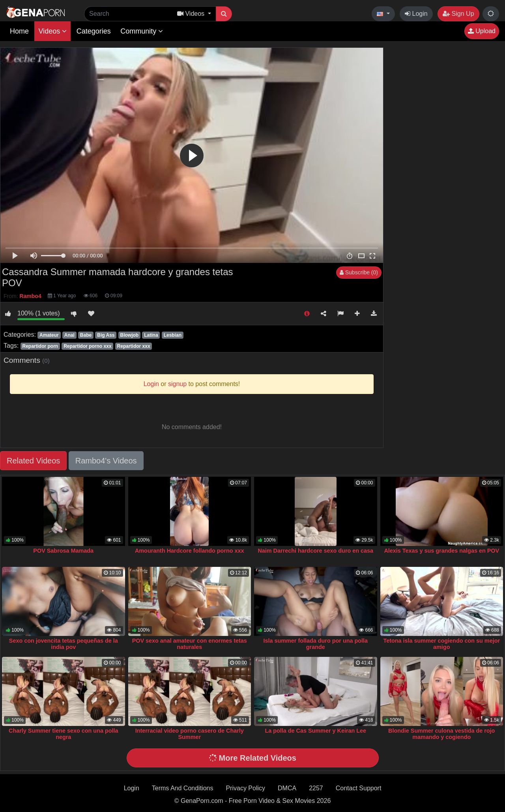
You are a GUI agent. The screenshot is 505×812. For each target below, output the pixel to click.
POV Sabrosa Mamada (63, 551)
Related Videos (33, 461)
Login (416, 14)
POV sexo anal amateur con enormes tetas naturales (190, 644)
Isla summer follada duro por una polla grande (315, 644)
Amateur (49, 335)
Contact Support (359, 788)
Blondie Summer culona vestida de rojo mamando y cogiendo (441, 734)
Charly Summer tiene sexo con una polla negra (64, 734)
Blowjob (130, 335)
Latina (151, 335)
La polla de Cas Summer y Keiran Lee (315, 731)
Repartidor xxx (134, 346)
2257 (316, 788)
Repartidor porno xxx (87, 346)
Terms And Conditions (183, 788)
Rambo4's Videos (106, 461)
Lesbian (173, 335)
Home (19, 31)
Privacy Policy (245, 788)
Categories (94, 31)
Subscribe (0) (359, 272)
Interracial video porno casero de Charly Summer (190, 734)
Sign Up (458, 14)
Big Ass (106, 335)
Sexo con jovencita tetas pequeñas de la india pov (64, 644)
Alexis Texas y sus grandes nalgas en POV (441, 551)
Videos (52, 31)
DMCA (287, 788)
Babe (86, 335)
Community (142, 31)
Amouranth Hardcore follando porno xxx (190, 551)
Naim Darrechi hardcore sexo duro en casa (315, 551)
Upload (482, 31)
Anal (69, 335)
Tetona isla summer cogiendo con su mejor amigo (441, 644)
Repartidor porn (40, 346)
